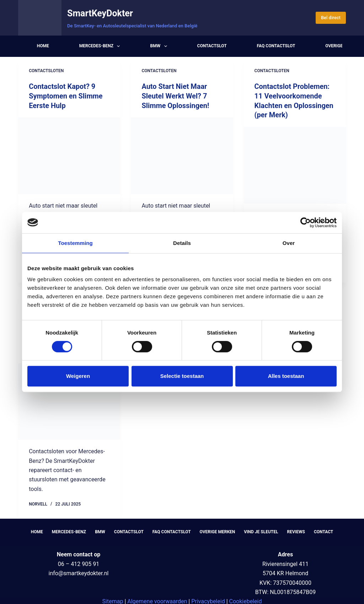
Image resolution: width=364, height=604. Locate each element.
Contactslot (212, 46)
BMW (160, 46)
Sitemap (113, 599)
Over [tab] (289, 243)
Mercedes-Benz (101, 46)
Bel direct (331, 18)
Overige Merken (218, 529)
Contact (323, 529)
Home (43, 46)
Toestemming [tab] (75, 243)
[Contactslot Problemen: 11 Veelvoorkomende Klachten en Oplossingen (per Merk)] (295, 164)
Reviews (296, 529)
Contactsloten (46, 71)
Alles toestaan (286, 376)
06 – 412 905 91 (79, 562)
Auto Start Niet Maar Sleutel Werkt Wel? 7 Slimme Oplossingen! (175, 96)
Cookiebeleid (246, 599)
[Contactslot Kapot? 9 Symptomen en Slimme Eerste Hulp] (69, 155)
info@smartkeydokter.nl (78, 571)
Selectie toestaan (182, 376)
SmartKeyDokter (100, 13)
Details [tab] (182, 243)
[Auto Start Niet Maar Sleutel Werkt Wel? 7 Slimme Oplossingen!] (182, 155)
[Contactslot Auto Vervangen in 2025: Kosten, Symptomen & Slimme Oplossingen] (69, 399)
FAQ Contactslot (276, 46)
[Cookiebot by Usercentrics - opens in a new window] (306, 223)
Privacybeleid (208, 599)
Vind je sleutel (261, 529)
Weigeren (78, 376)
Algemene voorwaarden (157, 599)
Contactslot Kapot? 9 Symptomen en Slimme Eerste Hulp (66, 96)
